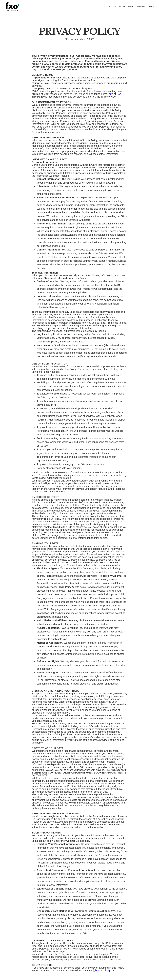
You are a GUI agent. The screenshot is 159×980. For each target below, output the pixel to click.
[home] (24, 7)
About (130, 7)
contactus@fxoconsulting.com (98, 970)
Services (113, 7)
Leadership (140, 7)
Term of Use (114, 94)
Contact (151, 7)
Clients (122, 7)
